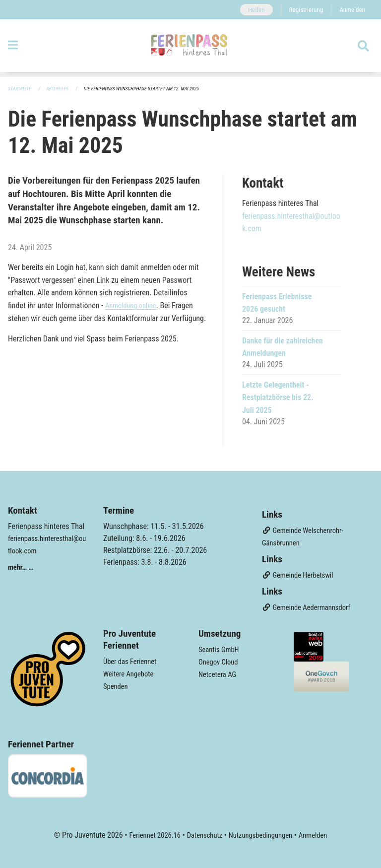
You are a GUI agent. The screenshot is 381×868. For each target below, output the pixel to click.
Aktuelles (61, 89)
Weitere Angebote (131, 672)
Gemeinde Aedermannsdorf (311, 607)
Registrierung (302, 10)
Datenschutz (203, 834)
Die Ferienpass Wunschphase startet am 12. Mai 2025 (153, 89)
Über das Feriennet (132, 660)
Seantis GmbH (221, 648)
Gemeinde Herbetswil (301, 575)
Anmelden (351, 10)
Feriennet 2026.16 (148, 834)
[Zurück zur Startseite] (190, 49)
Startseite (21, 89)
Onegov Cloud (220, 660)
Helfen (249, 10)
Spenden (117, 684)
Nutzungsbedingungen (263, 834)
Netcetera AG (219, 672)
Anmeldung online (133, 306)
